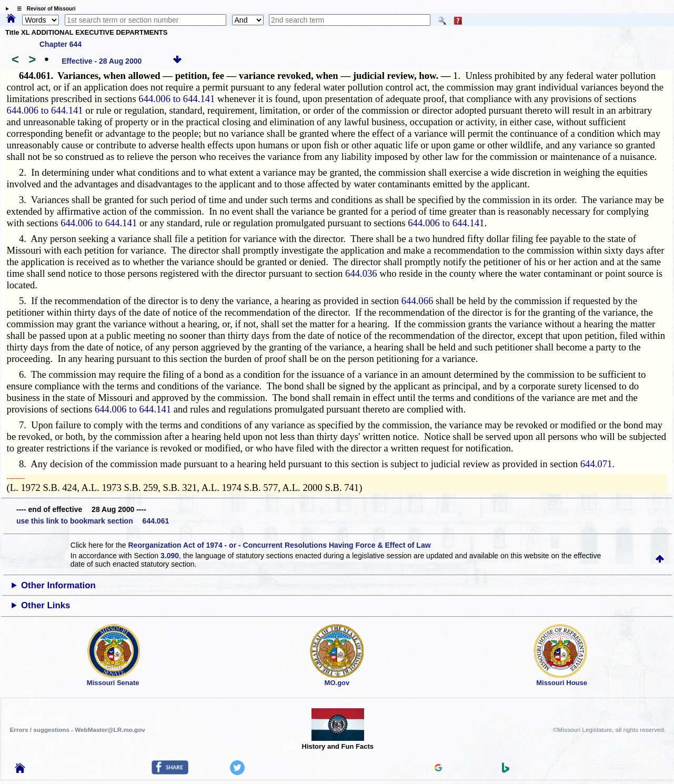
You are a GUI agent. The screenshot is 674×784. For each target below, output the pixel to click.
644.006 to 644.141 (177, 99)
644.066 (418, 301)
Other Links (46, 605)
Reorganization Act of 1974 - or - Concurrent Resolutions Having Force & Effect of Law (279, 545)
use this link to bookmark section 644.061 (93, 521)
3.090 (170, 556)
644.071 (596, 464)
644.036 (361, 273)
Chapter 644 (61, 44)
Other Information (58, 585)
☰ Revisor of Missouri (44, 9)
